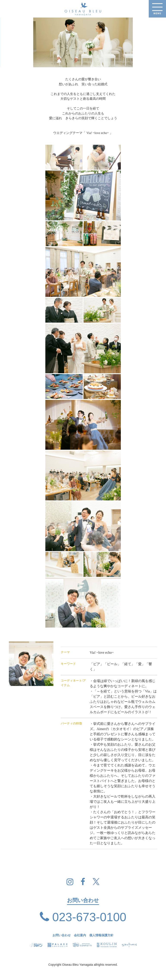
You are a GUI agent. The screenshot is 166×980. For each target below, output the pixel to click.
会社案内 (80, 935)
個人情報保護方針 (101, 935)
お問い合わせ (62, 935)
